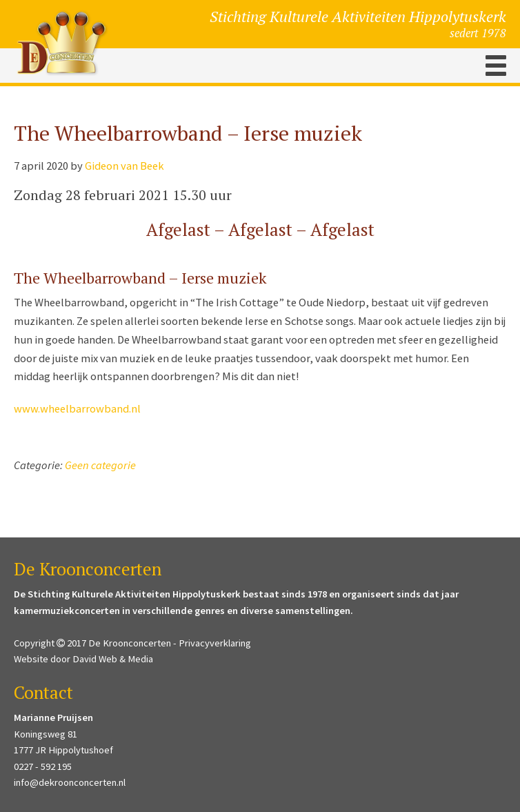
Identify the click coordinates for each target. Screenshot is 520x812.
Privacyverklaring (215, 643)
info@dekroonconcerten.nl (70, 782)
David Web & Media (113, 659)
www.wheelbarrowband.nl (77, 409)
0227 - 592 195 (43, 766)
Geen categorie (100, 465)
